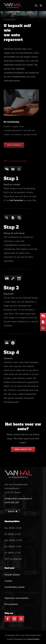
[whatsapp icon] (21, 617)
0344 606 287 (12, 502)
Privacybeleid (11, 604)
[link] (12, 502)
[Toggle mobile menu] (41, 5)
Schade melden (12, 575)
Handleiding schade (15, 587)
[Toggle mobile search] (36, 5)
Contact (8, 581)
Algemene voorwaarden (17, 598)
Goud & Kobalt (33, 639)
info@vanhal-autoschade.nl (18, 499)
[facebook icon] (8, 617)
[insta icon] (14, 617)
